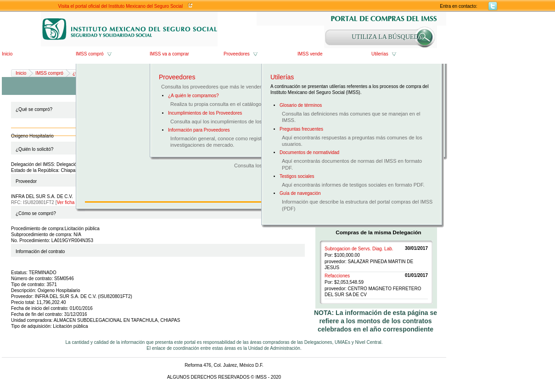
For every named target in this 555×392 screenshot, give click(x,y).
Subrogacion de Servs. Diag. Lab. (359, 249)
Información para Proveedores (199, 130)
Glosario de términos (301, 105)
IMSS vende (310, 54)
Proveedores (237, 54)
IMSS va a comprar (169, 54)
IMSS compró (90, 54)
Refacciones (337, 276)
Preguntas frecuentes (301, 129)
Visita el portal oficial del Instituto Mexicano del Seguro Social (121, 6)
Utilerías (380, 54)
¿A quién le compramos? (193, 96)
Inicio (7, 54)
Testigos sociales (297, 176)
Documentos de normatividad (309, 152)
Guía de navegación (300, 193)
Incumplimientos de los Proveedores (205, 113)
